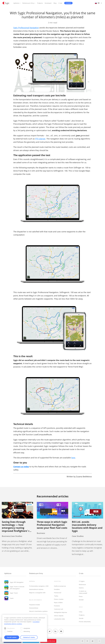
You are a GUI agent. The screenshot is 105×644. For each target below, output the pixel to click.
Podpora (40, 3)
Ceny (81, 612)
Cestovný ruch (59, 609)
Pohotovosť (58, 593)
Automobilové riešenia (36, 589)
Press (81, 596)
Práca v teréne (59, 599)
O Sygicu (82, 581)
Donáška (57, 589)
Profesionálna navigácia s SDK (39, 586)
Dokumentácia (34, 608)
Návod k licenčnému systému (38, 611)
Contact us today (21, 467)
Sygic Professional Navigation (26, 28)
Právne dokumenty (85, 622)
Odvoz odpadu (59, 616)
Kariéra (81, 588)
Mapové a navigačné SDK (37, 593)
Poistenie (57, 606)
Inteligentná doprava (60, 612)
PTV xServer (40, 139)
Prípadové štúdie (35, 605)
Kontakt (81, 600)
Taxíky (56, 596)
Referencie (82, 585)
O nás (60, 3)
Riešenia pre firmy (28, 3)
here (73, 458)
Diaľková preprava (60, 586)
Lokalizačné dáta (59, 619)
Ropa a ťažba (58, 602)
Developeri (48, 3)
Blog (55, 3)
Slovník (81, 618)
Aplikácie (16, 3)
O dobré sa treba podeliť (83, 592)
